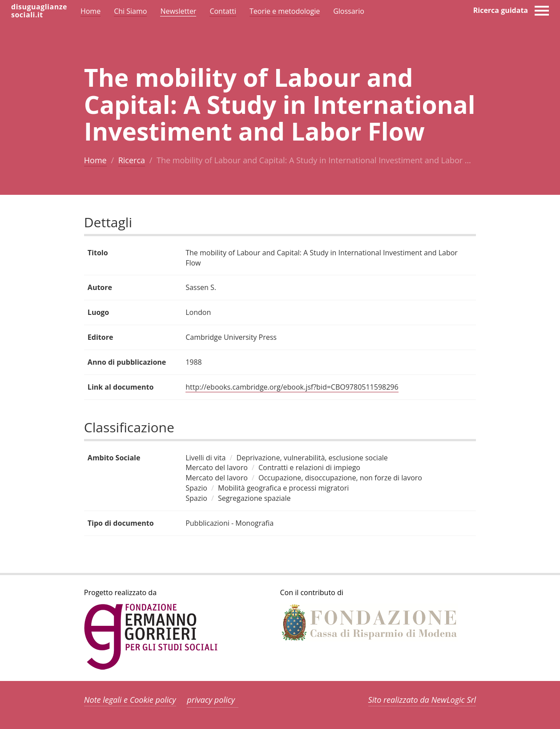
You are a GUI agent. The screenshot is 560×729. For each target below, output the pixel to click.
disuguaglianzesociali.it (39, 11)
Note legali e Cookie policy (130, 700)
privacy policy (211, 700)
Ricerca (132, 160)
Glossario (349, 11)
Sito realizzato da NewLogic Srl (422, 700)
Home (95, 160)
